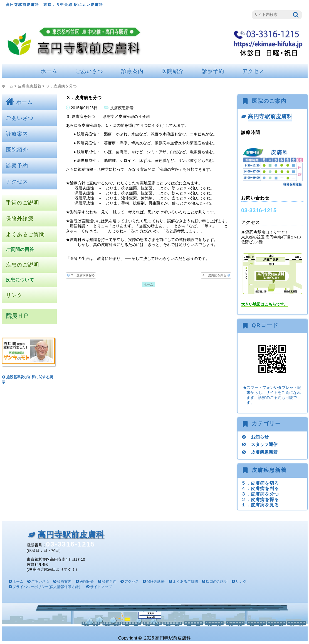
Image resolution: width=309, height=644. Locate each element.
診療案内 (132, 71)
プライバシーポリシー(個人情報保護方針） (47, 587)
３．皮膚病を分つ (260, 494)
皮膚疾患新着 (29, 86)
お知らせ (260, 437)
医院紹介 (173, 71)
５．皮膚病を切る (260, 483)
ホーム (49, 71)
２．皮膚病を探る (81, 275)
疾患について (20, 280)
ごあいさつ (89, 71)
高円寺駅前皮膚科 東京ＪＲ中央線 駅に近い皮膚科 (55, 5)
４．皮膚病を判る (216, 275)
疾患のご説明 (23, 265)
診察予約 (213, 71)
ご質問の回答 (20, 249)
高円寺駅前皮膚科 (270, 116)
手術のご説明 (23, 203)
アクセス (253, 71)
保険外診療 (20, 219)
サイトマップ (101, 587)
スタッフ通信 (264, 444)
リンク (14, 295)
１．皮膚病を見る (260, 505)
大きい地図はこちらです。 (264, 304)
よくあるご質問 (25, 234)
